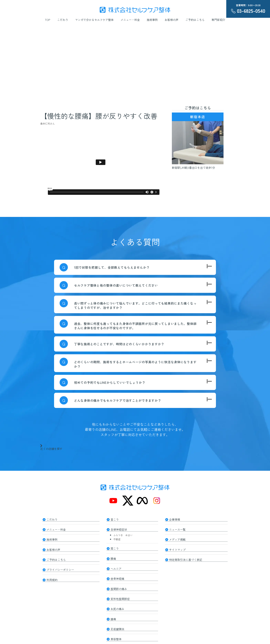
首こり (115, 519)
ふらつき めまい (123, 534)
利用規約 (52, 575)
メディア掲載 (177, 538)
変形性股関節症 (120, 593)
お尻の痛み (117, 603)
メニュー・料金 (130, 20)
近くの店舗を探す (51, 447)
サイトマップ (177, 547)
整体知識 (116, 640)
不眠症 (117, 538)
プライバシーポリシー (60, 566)
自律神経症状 (119, 528)
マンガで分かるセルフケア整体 (94, 20)
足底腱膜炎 (117, 621)
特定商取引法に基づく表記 (186, 556)
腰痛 (113, 556)
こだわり (63, 20)
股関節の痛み (119, 584)
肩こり (115, 547)
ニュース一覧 (177, 528)
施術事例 (152, 20)
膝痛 (113, 612)
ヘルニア (116, 565)
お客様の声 (172, 20)
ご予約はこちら (195, 20)
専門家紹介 (218, 20)
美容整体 (116, 631)
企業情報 (175, 519)
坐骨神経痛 (117, 575)
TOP (48, 20)
